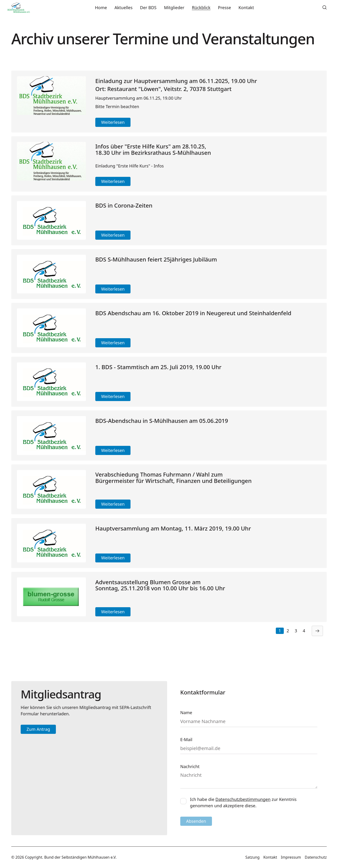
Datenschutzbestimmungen (243, 799)
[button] (325, 8)
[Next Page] (317, 631)
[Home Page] (19, 8)
